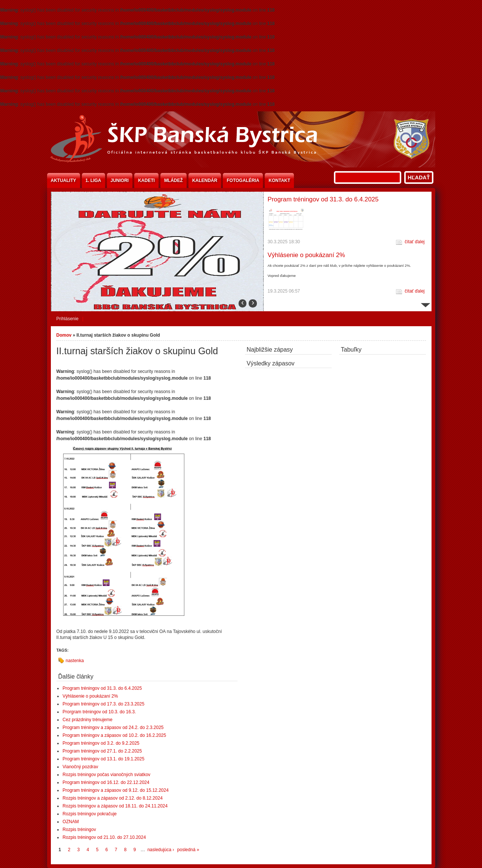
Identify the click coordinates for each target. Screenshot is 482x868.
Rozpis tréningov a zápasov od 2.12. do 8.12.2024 (113, 798)
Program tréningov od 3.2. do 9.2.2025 (101, 743)
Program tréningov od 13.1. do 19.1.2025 (103, 759)
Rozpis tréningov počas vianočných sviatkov (106, 775)
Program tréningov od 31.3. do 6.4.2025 (323, 199)
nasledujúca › (161, 850)
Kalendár (205, 180)
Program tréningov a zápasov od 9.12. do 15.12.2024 (116, 790)
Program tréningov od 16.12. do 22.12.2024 (106, 782)
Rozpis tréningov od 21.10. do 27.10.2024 (104, 837)
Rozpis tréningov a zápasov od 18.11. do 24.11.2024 (115, 806)
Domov (64, 335)
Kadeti (146, 180)
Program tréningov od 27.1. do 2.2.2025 (102, 751)
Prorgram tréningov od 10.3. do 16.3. (99, 712)
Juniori (120, 180)
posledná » (188, 850)
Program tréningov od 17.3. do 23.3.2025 (103, 704)
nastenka (75, 661)
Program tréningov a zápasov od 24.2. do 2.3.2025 (113, 728)
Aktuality (64, 180)
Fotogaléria (243, 180)
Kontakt (279, 180)
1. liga (93, 180)
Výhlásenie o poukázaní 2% (306, 255)
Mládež (174, 180)
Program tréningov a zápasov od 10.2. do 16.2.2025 (114, 735)
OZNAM (70, 822)
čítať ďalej (415, 242)
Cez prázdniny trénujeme (87, 720)
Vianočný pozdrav (80, 767)
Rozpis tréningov (79, 830)
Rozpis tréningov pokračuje (90, 814)
